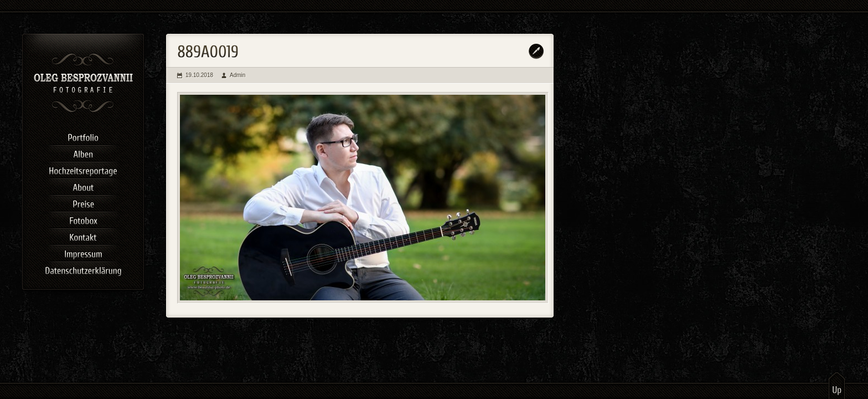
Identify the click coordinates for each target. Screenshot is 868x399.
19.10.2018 (199, 75)
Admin (237, 75)
